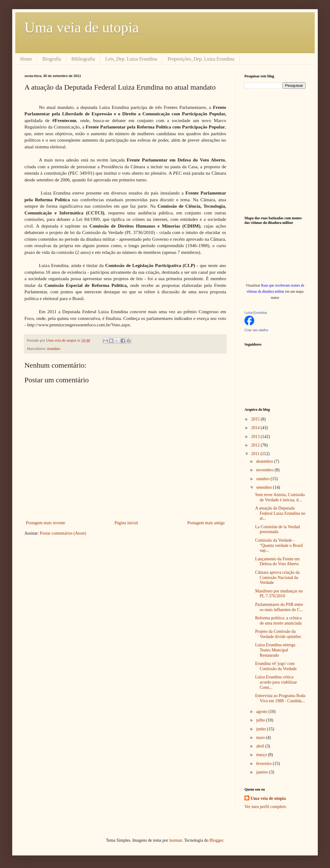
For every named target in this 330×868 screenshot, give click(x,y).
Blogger (216, 840)
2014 (256, 428)
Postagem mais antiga (206, 523)
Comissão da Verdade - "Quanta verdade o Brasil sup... (279, 545)
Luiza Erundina (256, 313)
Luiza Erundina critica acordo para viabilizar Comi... (276, 682)
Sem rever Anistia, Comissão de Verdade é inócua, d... (280, 497)
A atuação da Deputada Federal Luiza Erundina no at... (280, 513)
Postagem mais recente (46, 523)
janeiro (262, 772)
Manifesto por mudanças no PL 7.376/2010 (279, 594)
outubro (263, 479)
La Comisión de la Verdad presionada (277, 529)
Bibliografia (83, 59)
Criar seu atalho (256, 330)
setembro (264, 487)
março (262, 755)
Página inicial (126, 523)
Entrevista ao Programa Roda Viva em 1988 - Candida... (280, 698)
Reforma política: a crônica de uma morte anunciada (279, 621)
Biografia (52, 59)
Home (26, 59)
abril (260, 746)
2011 (256, 454)
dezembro (265, 461)
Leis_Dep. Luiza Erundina (131, 59)
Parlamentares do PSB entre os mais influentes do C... (279, 607)
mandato (54, 349)
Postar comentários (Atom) (63, 533)
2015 (256, 419)
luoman (176, 840)
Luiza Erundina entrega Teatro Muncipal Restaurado (275, 650)
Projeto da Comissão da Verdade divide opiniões (278, 634)
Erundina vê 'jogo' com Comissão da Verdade (276, 666)
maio (261, 738)
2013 (256, 437)
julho (261, 720)
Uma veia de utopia (82, 27)
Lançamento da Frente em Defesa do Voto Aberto (277, 562)
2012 (256, 445)
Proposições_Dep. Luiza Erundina (201, 59)
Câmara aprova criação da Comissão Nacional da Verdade (277, 578)
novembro (265, 470)
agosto (262, 712)
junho (261, 729)
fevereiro (264, 764)
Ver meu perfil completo (265, 807)
